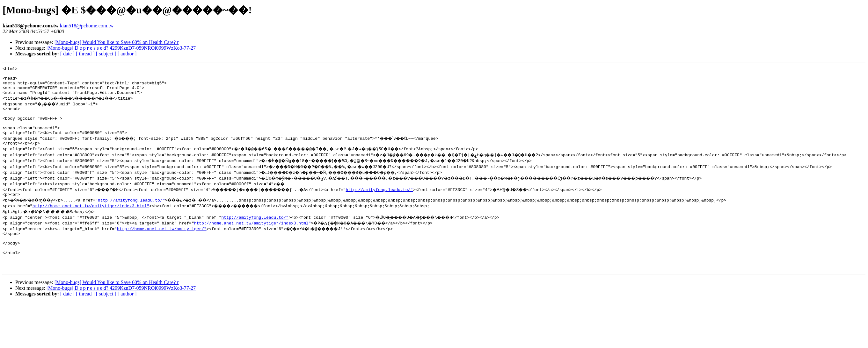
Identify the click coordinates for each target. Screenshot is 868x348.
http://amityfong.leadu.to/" (397, 202)
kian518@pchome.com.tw (87, 26)
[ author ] (127, 54)
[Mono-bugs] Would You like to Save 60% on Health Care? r (117, 42)
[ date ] (67, 54)
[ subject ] (106, 54)
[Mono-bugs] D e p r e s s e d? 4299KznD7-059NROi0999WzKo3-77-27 (121, 48)
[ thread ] (85, 54)
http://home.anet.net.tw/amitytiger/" (162, 242)
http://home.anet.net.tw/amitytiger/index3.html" (91, 219)
